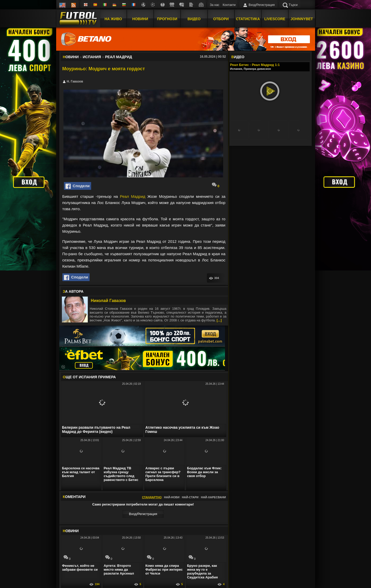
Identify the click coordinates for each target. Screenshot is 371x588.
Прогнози (167, 19)
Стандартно (152, 497)
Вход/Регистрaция (143, 514)
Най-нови (172, 497)
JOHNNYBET (302, 19)
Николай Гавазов (108, 301)
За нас (215, 5)
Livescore (275, 19)
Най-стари (190, 497)
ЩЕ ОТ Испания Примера (89, 377)
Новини (140, 19)
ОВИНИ (71, 531)
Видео (194, 19)
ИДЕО (238, 57)
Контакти (229, 5)
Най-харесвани (213, 497)
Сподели (78, 186)
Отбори (221, 19)
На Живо (113, 19)
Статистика (248, 19)
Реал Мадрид (133, 196)
